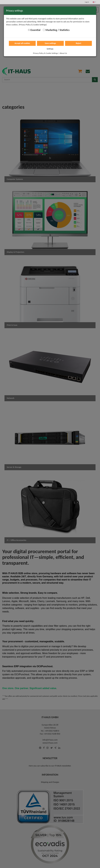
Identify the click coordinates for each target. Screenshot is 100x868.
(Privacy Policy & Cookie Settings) (33, 25)
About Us (63, 53)
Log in (87, 2)
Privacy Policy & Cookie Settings (45, 53)
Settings (50, 49)
